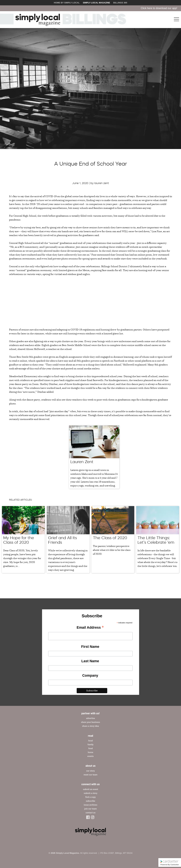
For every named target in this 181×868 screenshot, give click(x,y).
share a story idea (91, 726)
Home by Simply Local (67, 3)
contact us (90, 813)
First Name (90, 647)
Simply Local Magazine (96, 3)
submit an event (90, 789)
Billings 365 (120, 3)
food (90, 748)
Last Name (90, 661)
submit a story (90, 793)
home (90, 752)
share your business (90, 722)
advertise (90, 718)
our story (90, 771)
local (91, 741)
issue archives (91, 805)
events (90, 756)
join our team (90, 809)
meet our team (90, 775)
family (90, 745)
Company (90, 675)
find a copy (91, 797)
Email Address (90, 628)
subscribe (90, 801)
